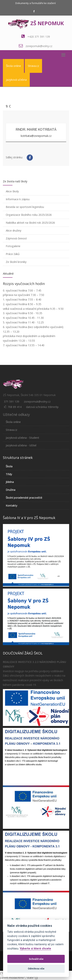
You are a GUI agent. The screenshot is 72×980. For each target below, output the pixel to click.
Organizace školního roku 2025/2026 (29, 215)
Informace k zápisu (18, 199)
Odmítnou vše (36, 969)
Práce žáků (13, 254)
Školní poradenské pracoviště (24, 498)
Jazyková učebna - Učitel (21, 445)
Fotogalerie (13, 246)
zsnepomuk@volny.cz (39, 46)
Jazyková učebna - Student (22, 438)
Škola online (13, 66)
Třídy (9, 474)
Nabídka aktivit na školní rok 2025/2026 (30, 223)
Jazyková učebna (16, 80)
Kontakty (12, 505)
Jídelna (10, 482)
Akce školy (12, 191)
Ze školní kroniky (16, 262)
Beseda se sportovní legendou (25, 207)
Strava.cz (33, 66)
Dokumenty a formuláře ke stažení (36, 3)
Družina (11, 490)
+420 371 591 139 (39, 37)
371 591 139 (12, 402)
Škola (9, 466)
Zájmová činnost (16, 238)
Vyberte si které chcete (35, 949)
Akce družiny (14, 230)
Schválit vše (36, 959)
